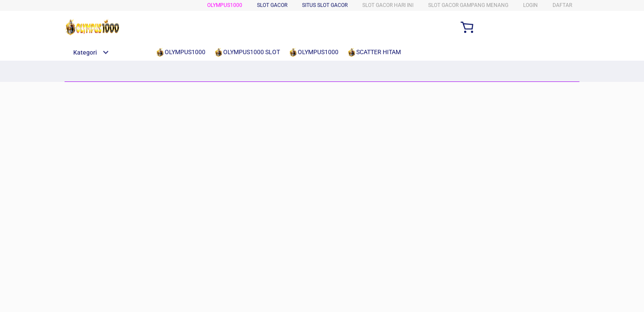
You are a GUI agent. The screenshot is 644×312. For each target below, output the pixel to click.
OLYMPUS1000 (225, 5)
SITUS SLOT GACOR (325, 5)
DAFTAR (562, 5)
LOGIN (530, 5)
